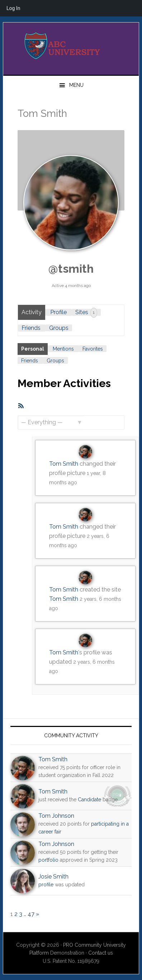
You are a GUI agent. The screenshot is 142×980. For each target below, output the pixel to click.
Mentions (63, 349)
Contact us (101, 953)
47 (31, 914)
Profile (58, 312)
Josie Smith (53, 877)
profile (46, 885)
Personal (33, 349)
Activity (32, 312)
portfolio (48, 860)
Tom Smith (64, 464)
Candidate (89, 800)
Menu (76, 85)
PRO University (71, 46)
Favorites (93, 349)
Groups (59, 328)
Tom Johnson (56, 816)
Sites (86, 313)
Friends (31, 328)
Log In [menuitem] (13, 8)
